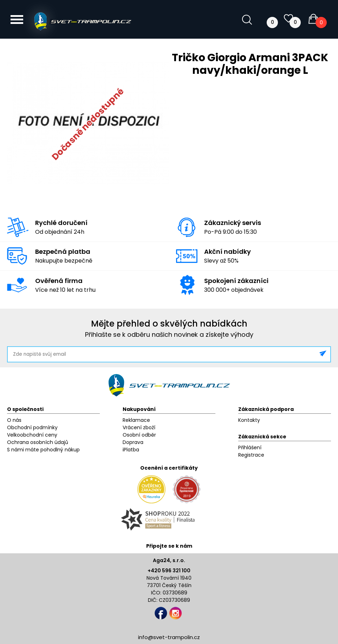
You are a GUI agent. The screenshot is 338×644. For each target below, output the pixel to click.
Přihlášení (250, 447)
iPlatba (131, 450)
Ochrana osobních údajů (38, 442)
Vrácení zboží (139, 427)
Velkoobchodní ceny (32, 435)
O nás (14, 420)
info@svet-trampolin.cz (169, 637)
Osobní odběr (139, 435)
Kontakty (249, 420)
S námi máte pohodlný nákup (43, 450)
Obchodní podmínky (32, 427)
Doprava (133, 442)
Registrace (251, 455)
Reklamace (136, 420)
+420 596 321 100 (169, 571)
